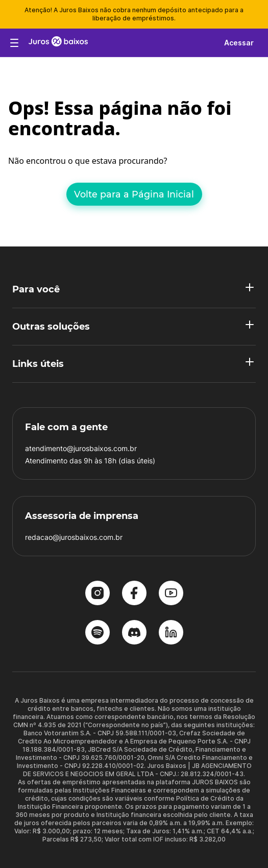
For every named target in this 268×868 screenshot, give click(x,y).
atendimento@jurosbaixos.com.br (81, 448)
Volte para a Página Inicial (134, 194)
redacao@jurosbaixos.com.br (74, 537)
